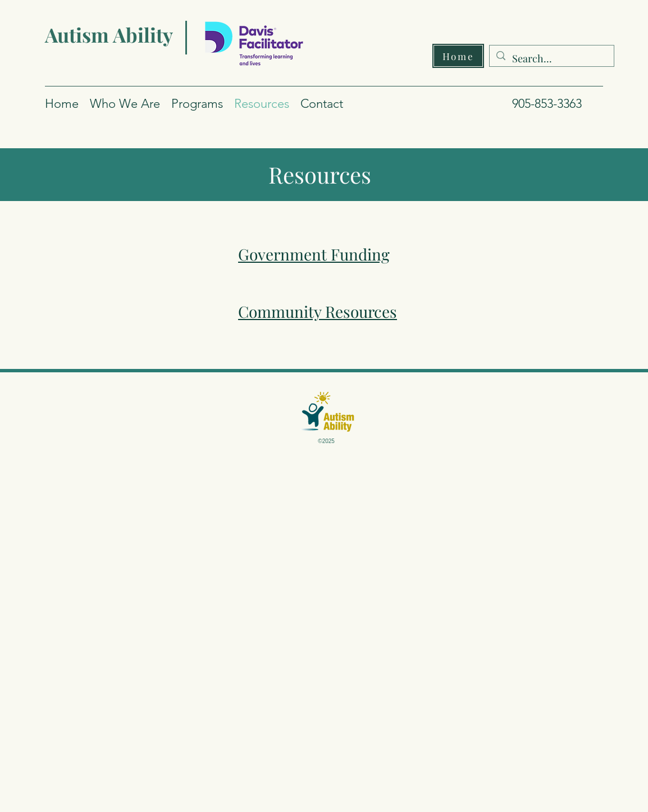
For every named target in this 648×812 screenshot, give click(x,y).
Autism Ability (109, 35)
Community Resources (318, 311)
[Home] (458, 56)
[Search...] (551, 59)
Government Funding (314, 254)
